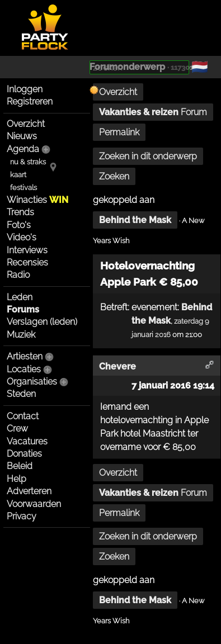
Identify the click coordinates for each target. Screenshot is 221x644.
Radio (18, 275)
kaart (18, 175)
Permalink (119, 132)
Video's (22, 237)
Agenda (23, 149)
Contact (23, 416)
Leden (20, 297)
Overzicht (26, 124)
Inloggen (25, 89)
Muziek (21, 335)
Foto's (19, 225)
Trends (20, 212)
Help (17, 479)
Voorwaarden (34, 504)
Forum (153, 112)
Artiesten (25, 356)
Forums (23, 309)
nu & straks (28, 162)
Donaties (24, 454)
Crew (17, 428)
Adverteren (29, 491)
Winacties (37, 200)
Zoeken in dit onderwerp (148, 156)
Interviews (27, 250)
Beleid (20, 466)
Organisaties (32, 382)
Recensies (27, 262)
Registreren (30, 101)
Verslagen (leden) (42, 322)
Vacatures (27, 441)
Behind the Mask (135, 220)
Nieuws (22, 136)
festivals (23, 188)
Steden (21, 394)
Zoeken (114, 176)
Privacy (22, 516)
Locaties (24, 369)
